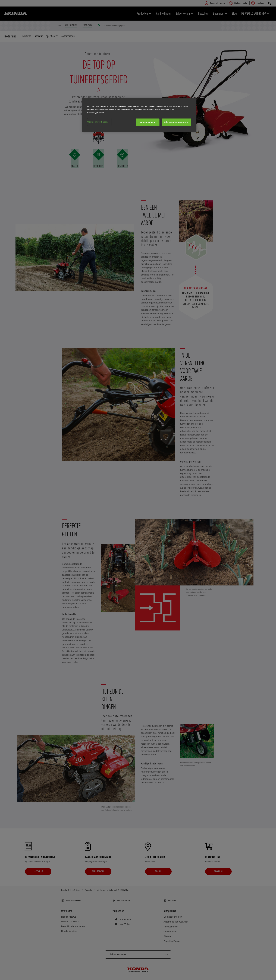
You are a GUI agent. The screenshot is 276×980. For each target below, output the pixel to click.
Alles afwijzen (148, 122)
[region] (139, 115)
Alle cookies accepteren (177, 122)
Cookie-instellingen (98, 122)
